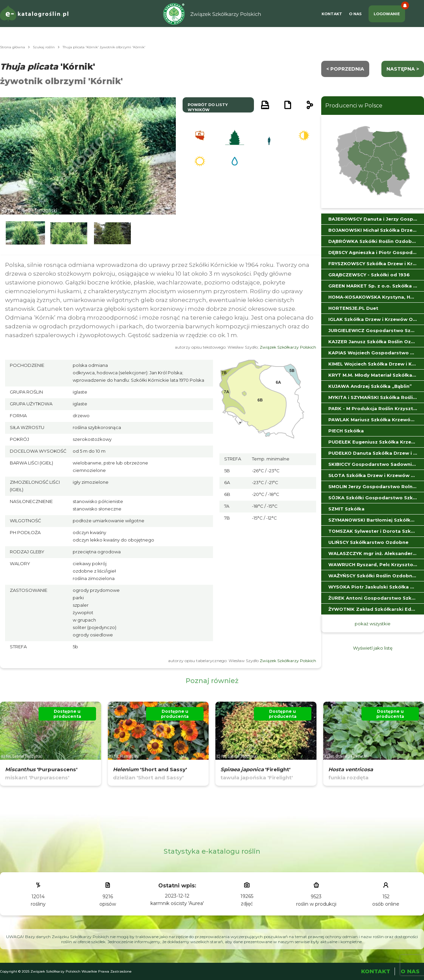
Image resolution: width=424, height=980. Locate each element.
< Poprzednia (345, 69)
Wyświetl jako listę (373, 648)
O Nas (355, 14)
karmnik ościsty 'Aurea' (177, 903)
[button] (25, 233)
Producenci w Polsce (354, 106)
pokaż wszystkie (373, 624)
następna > (403, 69)
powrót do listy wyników (208, 107)
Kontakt (332, 14)
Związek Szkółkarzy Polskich (288, 347)
